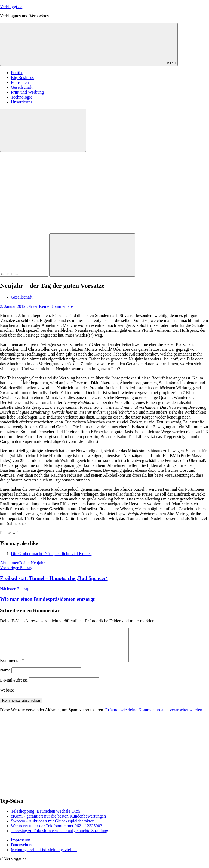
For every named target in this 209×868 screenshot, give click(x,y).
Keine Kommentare (56, 306)
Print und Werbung (27, 92)
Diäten (25, 563)
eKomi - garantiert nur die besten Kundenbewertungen (58, 823)
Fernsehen (20, 82)
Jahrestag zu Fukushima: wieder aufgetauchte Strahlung (60, 837)
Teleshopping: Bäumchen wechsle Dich (45, 818)
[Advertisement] (104, 193)
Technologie (22, 97)
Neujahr (38, 563)
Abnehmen (10, 563)
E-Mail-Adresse (14, 687)
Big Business (22, 77)
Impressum (21, 846)
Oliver (32, 306)
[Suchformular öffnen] (43, 130)
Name (5, 677)
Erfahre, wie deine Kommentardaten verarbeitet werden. (154, 716)
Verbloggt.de (11, 7)
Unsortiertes (21, 102)
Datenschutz (22, 851)
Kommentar (12, 667)
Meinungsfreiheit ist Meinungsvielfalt (44, 856)
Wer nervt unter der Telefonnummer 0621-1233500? (56, 832)
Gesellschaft (22, 87)
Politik (17, 73)
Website (7, 697)
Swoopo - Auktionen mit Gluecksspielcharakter (52, 827)
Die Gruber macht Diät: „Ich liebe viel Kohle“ (51, 554)
